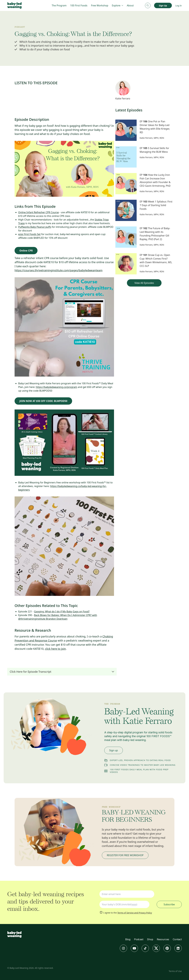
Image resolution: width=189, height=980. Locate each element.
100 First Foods (79, 5)
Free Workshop (100, 5)
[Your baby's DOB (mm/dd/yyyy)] (124, 904)
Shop (150, 939)
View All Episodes (144, 283)
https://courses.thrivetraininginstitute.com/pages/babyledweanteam (59, 270)
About (130, 5)
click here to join (55, 649)
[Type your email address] (127, 894)
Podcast (139, 939)
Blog (128, 939)
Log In (179, 6)
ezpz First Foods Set (29, 234)
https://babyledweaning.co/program (56, 387)
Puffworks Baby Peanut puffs (35, 227)
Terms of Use (175, 971)
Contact (177, 939)
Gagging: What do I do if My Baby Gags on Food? (62, 611)
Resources (163, 939)
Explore (117, 5)
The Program (59, 5)
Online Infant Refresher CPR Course (38, 212)
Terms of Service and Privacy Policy (135, 913)
